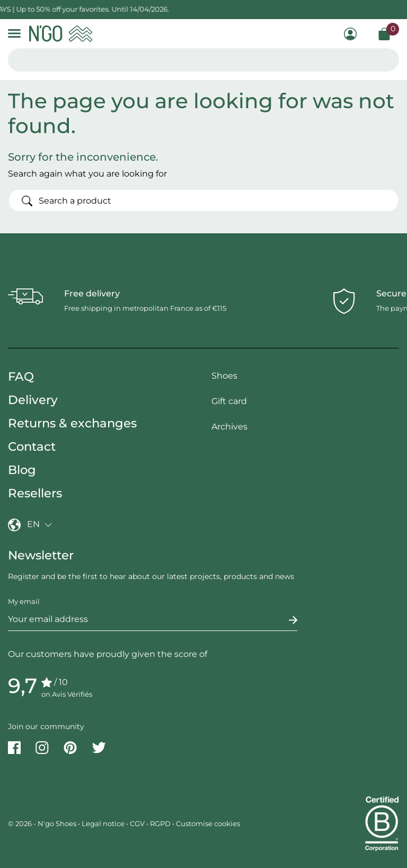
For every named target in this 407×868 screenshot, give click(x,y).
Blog (22, 470)
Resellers (35, 493)
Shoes (224, 376)
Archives (229, 427)
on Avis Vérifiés (67, 694)
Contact (32, 446)
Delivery (33, 400)
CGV (137, 823)
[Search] (203, 200)
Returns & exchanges (72, 423)
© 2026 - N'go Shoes (43, 823)
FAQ (21, 376)
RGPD (160, 823)
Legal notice (103, 823)
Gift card (229, 401)
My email (24, 601)
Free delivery (92, 293)
